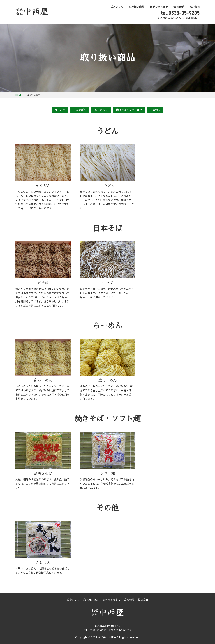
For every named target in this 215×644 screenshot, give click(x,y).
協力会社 (194, 7)
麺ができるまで (159, 7)
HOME (18, 95)
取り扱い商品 (137, 7)
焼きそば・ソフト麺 (128, 110)
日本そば (78, 110)
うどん (59, 110)
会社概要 (179, 7)
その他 (154, 110)
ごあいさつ (117, 7)
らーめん (100, 110)
